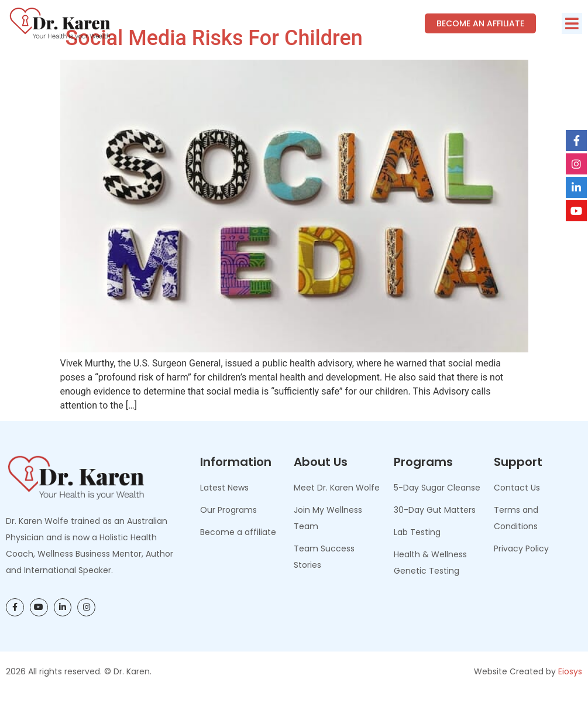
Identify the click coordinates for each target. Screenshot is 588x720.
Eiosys (570, 697)
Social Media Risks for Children (212, 64)
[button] (572, 23)
